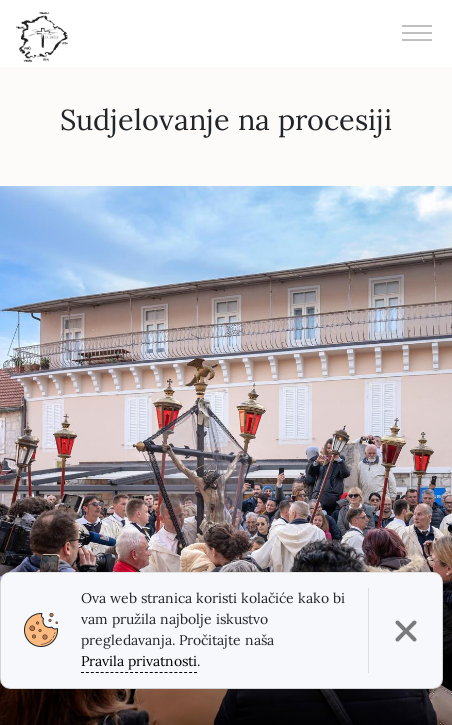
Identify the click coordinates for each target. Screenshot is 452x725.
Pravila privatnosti (139, 661)
